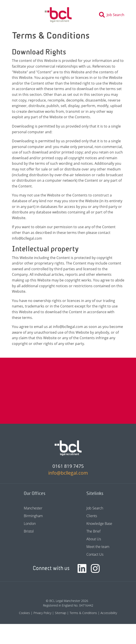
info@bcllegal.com (68, 473)
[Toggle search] (113, 15)
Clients (92, 516)
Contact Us (95, 554)
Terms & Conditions (83, 613)
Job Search (95, 508)
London (30, 524)
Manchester (33, 508)
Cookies (24, 613)
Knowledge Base (99, 524)
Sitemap (61, 613)
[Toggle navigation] (15, 15)
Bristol (29, 531)
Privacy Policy (42, 613)
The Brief (93, 531)
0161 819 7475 (68, 466)
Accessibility (109, 613)
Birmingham (33, 516)
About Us (94, 539)
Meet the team (98, 547)
